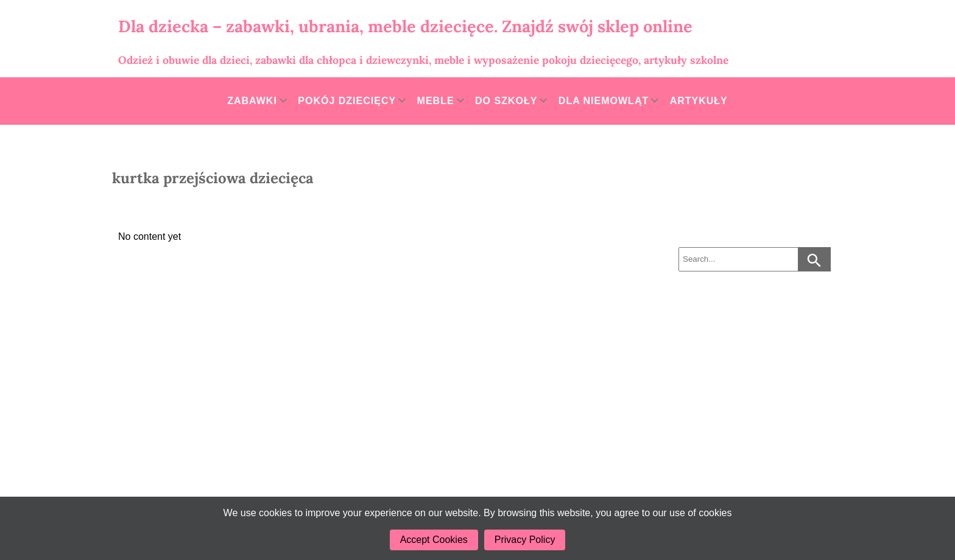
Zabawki (252, 101)
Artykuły (699, 101)
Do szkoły (506, 101)
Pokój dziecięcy (347, 101)
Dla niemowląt (604, 101)
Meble (436, 101)
